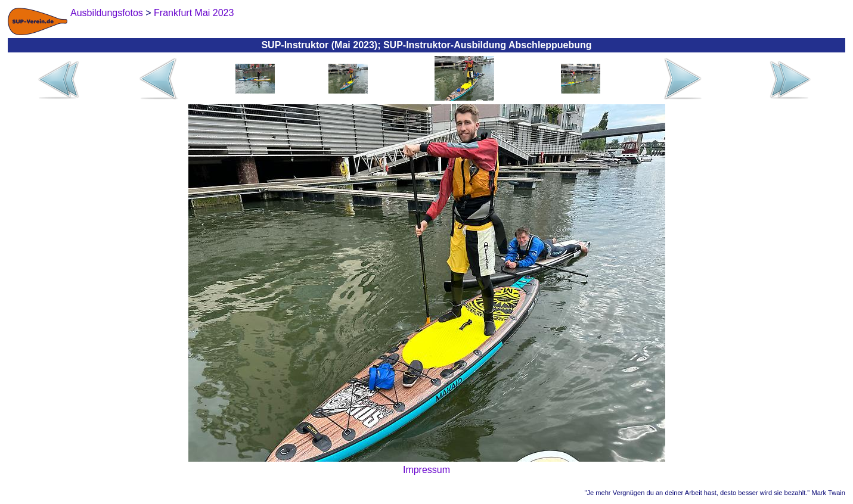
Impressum (426, 470)
